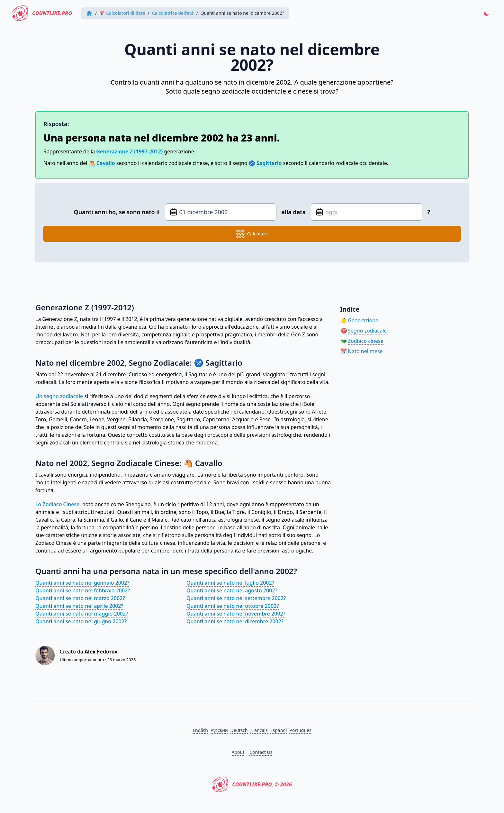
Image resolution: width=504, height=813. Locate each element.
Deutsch (239, 730)
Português (300, 730)
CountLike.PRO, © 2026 (252, 784)
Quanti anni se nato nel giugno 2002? (81, 621)
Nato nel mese (365, 351)
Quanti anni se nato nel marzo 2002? (80, 598)
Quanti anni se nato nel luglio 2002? (230, 583)
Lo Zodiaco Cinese (57, 504)
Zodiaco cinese (366, 341)
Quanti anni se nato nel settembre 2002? (236, 598)
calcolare (252, 234)
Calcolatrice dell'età (175, 13)
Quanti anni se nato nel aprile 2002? (79, 606)
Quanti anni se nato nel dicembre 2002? (235, 621)
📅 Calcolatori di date (124, 13)
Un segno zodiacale (59, 396)
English (200, 730)
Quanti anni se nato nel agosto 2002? (232, 590)
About (238, 752)
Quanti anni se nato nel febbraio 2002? (83, 590)
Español (279, 730)
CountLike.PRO (44, 13)
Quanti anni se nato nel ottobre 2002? (233, 606)
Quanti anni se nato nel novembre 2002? (236, 614)
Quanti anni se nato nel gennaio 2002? (82, 583)
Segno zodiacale (367, 331)
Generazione (363, 320)
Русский (219, 730)
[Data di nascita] (221, 212)
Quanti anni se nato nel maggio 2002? (82, 614)
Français (259, 730)
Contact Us (261, 752)
